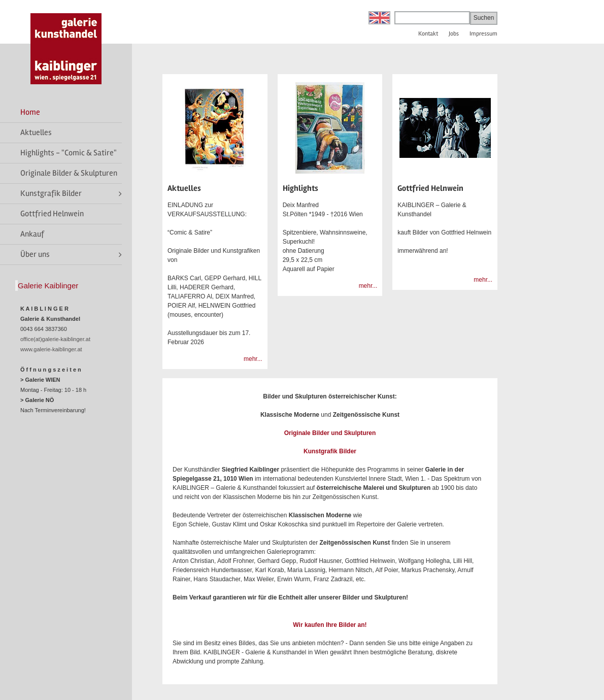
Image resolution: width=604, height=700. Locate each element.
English (379, 18)
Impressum (483, 34)
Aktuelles (36, 132)
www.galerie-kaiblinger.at (51, 349)
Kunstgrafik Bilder (51, 193)
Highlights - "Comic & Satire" (69, 153)
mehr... (253, 359)
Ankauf (32, 234)
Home (30, 112)
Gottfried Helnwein (52, 214)
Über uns (35, 254)
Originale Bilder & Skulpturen (69, 173)
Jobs (454, 34)
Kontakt (428, 34)
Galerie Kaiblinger (48, 286)
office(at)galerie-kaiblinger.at (55, 339)
